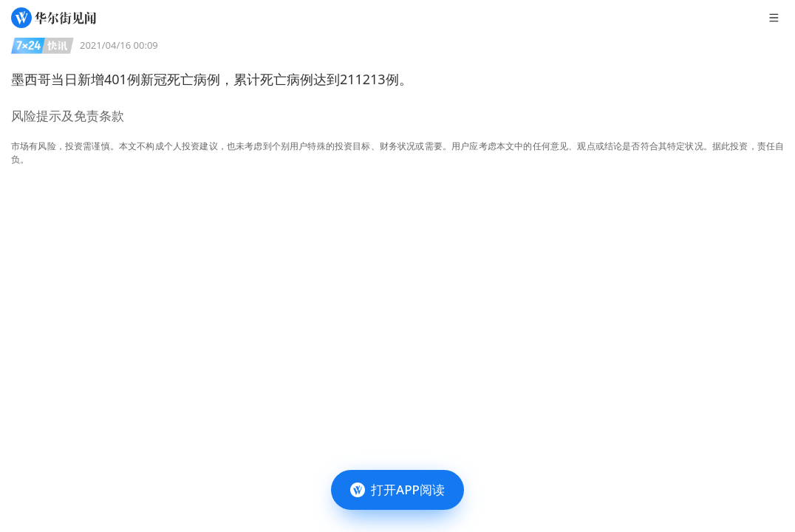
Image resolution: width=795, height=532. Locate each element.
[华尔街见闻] (54, 18)
